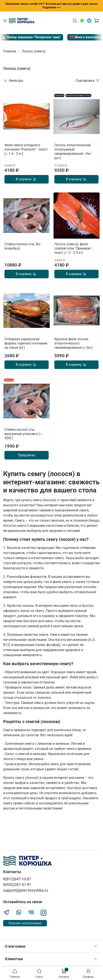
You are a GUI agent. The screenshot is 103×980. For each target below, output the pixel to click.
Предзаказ (26, 455)
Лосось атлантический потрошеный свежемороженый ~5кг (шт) (73, 151)
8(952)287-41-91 (17, 885)
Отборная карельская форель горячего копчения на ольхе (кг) (26, 343)
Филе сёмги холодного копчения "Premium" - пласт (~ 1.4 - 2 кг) (26, 149)
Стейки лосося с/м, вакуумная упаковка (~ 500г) (23, 434)
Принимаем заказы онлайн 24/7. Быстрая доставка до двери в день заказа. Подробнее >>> (52, 6)
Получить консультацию (25, 923)
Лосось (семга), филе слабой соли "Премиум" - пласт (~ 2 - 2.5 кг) (74, 248)
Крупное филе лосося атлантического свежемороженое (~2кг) (74, 343)
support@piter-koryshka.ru (26, 890)
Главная (10, 51)
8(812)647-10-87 (17, 879)
